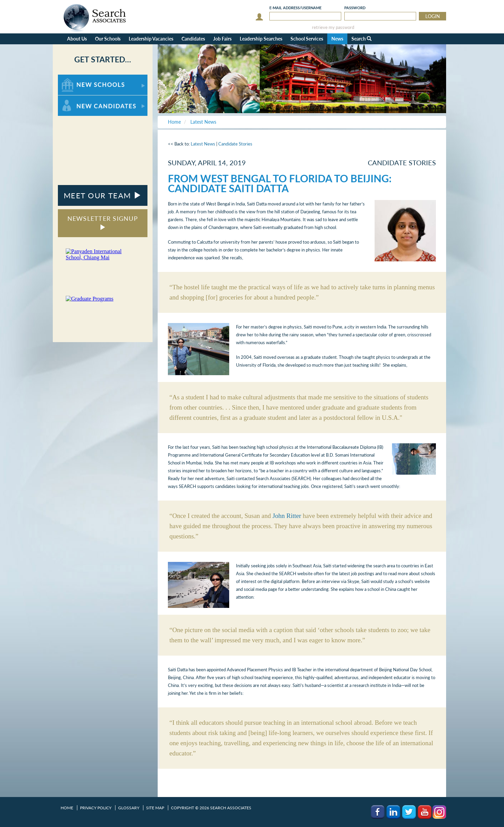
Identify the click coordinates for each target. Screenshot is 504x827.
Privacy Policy (96, 808)
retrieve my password (333, 27)
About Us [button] (77, 39)
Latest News (203, 144)
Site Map (155, 808)
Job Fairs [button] (222, 39)
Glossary (129, 808)
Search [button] (361, 39)
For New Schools (76, 78)
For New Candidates (79, 99)
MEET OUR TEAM (103, 195)
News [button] (337, 39)
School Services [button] (307, 39)
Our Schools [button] (108, 39)
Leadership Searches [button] (261, 39)
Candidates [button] (193, 39)
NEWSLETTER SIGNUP (103, 222)
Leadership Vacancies (151, 39)
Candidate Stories (235, 144)
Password (355, 8)
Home (67, 808)
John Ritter (287, 516)
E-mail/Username (295, 8)
